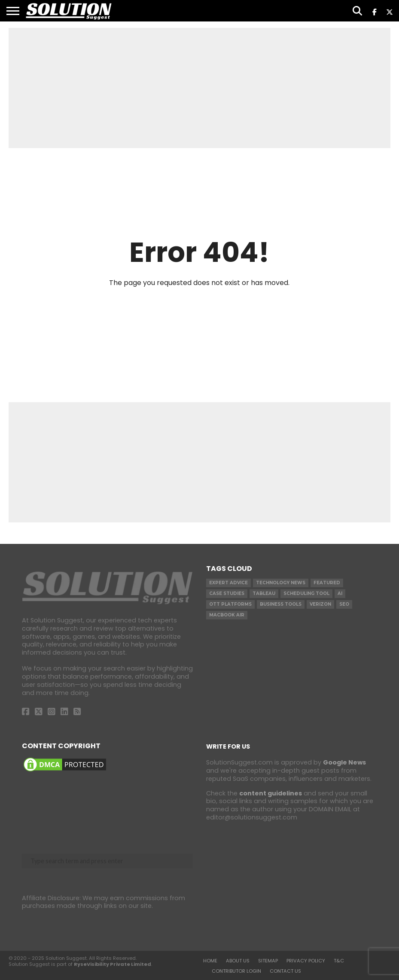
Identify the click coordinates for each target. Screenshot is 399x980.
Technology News (281, 583)
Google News (344, 762)
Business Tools (281, 604)
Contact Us (285, 971)
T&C (339, 961)
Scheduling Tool (306, 593)
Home (210, 961)
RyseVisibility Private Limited (113, 964)
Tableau (264, 593)
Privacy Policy (306, 961)
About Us (238, 961)
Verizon (320, 604)
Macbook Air (227, 615)
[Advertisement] (199, 88)
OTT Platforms (230, 604)
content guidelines (271, 793)
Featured (327, 583)
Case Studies (227, 593)
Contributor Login (236, 971)
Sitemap (268, 961)
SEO (344, 604)
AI (340, 593)
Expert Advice (228, 583)
